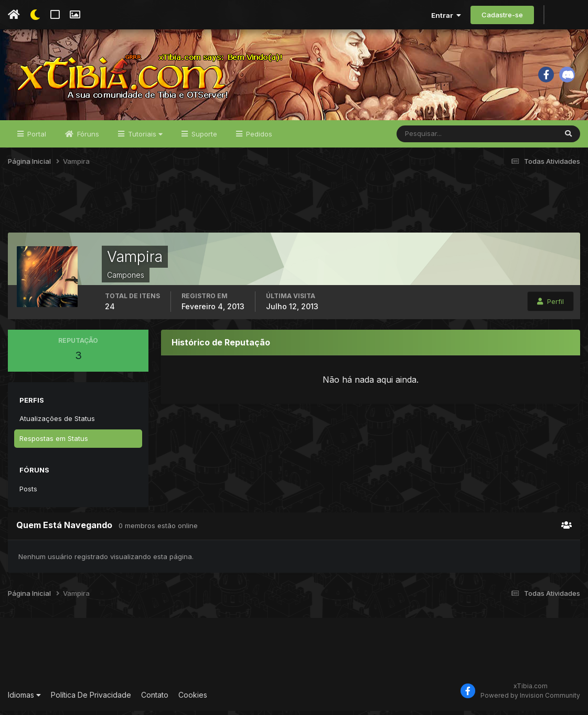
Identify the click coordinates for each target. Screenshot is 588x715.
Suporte (203, 138)
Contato (155, 698)
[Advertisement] (294, 209)
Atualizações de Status (57, 422)
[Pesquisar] (431, 138)
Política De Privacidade (91, 698)
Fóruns (87, 138)
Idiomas (24, 698)
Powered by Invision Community (530, 699)
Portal (36, 138)
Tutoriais (144, 138)
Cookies (193, 698)
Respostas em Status (54, 442)
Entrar (446, 15)
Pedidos (258, 138)
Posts (28, 492)
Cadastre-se (502, 15)
